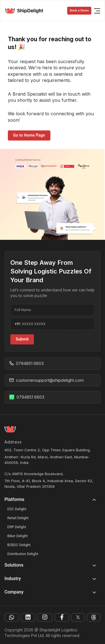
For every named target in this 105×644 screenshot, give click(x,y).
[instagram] (45, 617)
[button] (53, 501)
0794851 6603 (26, 363)
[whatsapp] (11, 617)
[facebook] (62, 617)
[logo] (26, 11)
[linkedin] (28, 617)
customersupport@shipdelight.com (46, 380)
